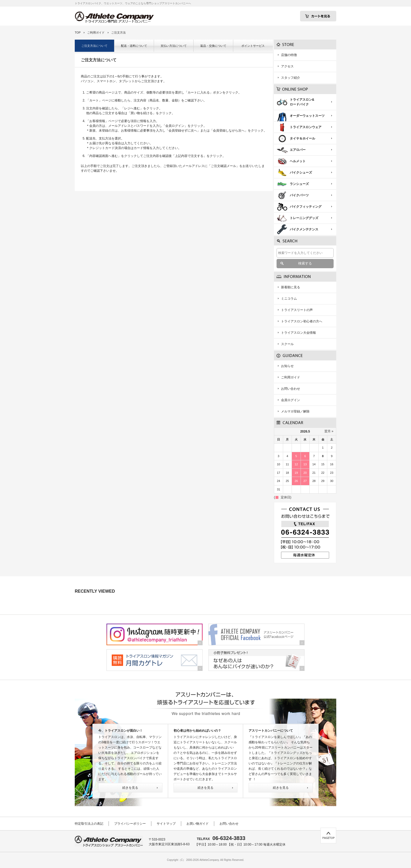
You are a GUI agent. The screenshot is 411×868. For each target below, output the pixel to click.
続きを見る (130, 788)
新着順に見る (291, 287)
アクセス (287, 66)
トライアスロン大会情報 (298, 333)
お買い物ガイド (198, 824)
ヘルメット (298, 161)
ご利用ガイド (96, 33)
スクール (287, 344)
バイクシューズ (301, 173)
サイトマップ (166, 824)
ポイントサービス (253, 46)
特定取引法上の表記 (89, 824)
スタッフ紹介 (291, 78)
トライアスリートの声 (297, 310)
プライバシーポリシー (130, 824)
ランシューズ (299, 184)
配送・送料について (134, 46)
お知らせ (287, 366)
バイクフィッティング (306, 207)
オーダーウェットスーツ (307, 116)
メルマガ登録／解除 (295, 411)
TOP (78, 33)
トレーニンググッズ (304, 218)
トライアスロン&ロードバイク (302, 102)
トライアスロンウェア (306, 127)
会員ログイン (291, 400)
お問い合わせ (291, 389)
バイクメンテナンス (304, 229)
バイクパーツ (299, 195)
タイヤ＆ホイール (302, 138)
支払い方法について (174, 46)
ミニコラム (289, 299)
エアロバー (298, 150)
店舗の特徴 (289, 55)
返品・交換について (213, 46)
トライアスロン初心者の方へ (302, 321)
